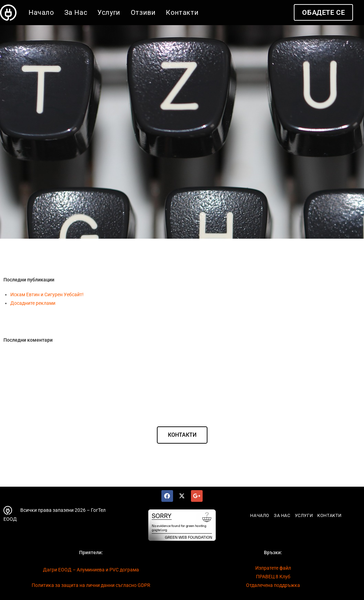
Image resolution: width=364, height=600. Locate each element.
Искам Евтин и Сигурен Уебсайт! (47, 294)
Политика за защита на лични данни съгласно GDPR (91, 585)
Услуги (304, 515)
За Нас (282, 515)
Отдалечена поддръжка (273, 585)
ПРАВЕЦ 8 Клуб (273, 577)
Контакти (329, 515)
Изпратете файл (273, 568)
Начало (260, 515)
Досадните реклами (33, 303)
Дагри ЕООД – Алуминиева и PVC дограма (91, 570)
